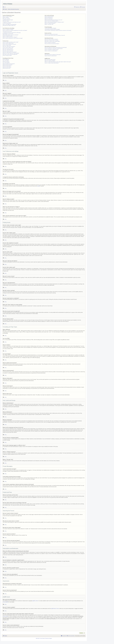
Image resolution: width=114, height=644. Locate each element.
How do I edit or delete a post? (8, 43)
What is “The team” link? (49, 24)
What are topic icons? (7, 68)
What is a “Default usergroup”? (50, 23)
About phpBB (5, 602)
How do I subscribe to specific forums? (51, 50)
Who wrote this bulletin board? (50, 60)
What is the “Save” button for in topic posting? (11, 53)
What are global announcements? (9, 64)
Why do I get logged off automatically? (10, 24)
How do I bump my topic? (7, 55)
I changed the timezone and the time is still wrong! (12, 33)
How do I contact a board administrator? (52, 63)
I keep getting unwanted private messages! (52, 29)
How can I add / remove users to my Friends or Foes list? (55, 35)
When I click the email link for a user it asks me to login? (13, 38)
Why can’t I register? (6, 19)
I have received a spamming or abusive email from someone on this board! (58, 30)
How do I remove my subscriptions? (51, 51)
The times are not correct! (7, 31)
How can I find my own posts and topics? (52, 44)
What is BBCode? (6, 59)
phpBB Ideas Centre (55, 609)
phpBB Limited (35, 601)
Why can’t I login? (6, 21)
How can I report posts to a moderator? (10, 52)
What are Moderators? (49, 18)
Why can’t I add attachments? (8, 50)
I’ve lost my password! (7, 23)
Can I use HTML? (6, 60)
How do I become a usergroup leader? (51, 21)
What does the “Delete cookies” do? (9, 25)
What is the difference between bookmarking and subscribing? (56, 47)
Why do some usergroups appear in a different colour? (54, 22)
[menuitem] (4, 7)
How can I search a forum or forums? (51, 39)
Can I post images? (6, 63)
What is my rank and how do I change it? (10, 37)
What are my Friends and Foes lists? (51, 34)
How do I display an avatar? (8, 36)
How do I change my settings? (8, 29)
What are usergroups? (49, 19)
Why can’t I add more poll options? (9, 46)
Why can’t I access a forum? (8, 49)
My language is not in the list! (8, 34)
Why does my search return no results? (52, 40)
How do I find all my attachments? (51, 56)
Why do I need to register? (7, 17)
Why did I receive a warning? (8, 51)
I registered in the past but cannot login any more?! (12, 22)
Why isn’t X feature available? (50, 61)
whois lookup (5, 616)
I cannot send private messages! (50, 28)
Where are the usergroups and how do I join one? (53, 20)
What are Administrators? (49, 17)
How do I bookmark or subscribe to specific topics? (54, 49)
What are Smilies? (6, 61)
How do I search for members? (50, 42)
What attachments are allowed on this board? (53, 55)
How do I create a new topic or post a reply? (11, 42)
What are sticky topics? (7, 66)
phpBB (39, 186)
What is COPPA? (6, 18)
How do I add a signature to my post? (9, 44)
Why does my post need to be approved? (10, 54)
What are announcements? (8, 65)
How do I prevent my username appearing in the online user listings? (15, 30)
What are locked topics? (7, 67)
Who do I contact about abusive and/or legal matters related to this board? (58, 62)
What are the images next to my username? (11, 35)
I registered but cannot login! (8, 20)
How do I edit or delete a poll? (8, 48)
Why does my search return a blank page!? (52, 41)
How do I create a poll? (7, 45)
